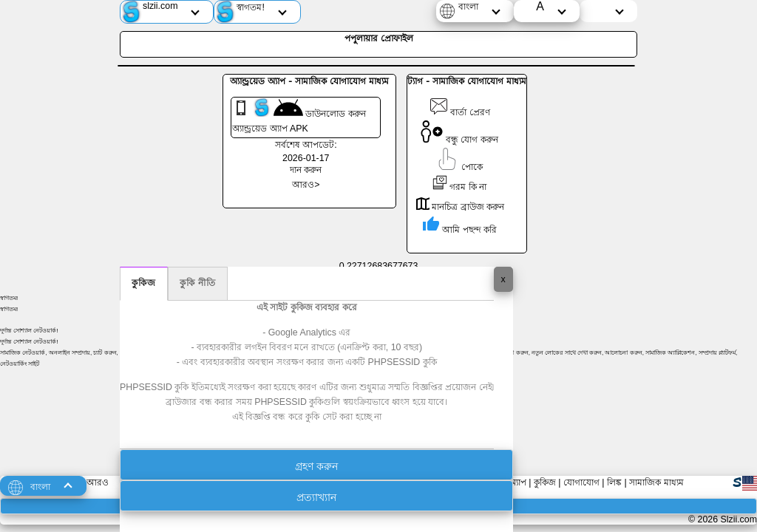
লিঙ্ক (614, 482)
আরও (98, 482)
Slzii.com (739, 519)
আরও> (306, 185)
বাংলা (468, 7)
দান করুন (306, 170)
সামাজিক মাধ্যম (656, 482)
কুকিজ (144, 283)
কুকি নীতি (198, 283)
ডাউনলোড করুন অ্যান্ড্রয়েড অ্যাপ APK (299, 116)
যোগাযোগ (581, 482)
